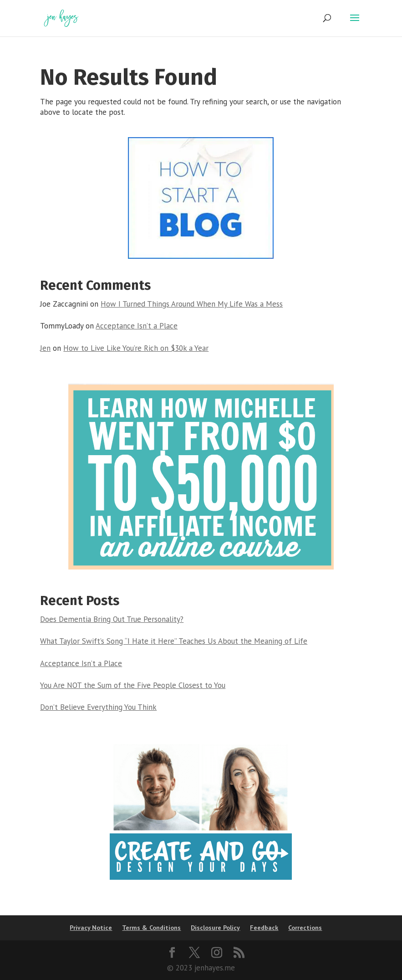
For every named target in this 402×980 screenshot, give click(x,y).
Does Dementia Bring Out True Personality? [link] (112, 619)
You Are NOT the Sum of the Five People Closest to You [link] (133, 685)
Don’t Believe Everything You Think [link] (98, 707)
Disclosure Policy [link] (215, 928)
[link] (61, 17)
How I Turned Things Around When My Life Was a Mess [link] (192, 304)
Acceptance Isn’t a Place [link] (137, 326)
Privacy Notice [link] (91, 928)
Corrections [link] (305, 928)
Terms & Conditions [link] (151, 928)
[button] (355, 24)
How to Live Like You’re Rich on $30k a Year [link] (136, 348)
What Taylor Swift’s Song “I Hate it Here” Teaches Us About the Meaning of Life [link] (174, 641)
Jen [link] (45, 348)
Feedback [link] (264, 928)
